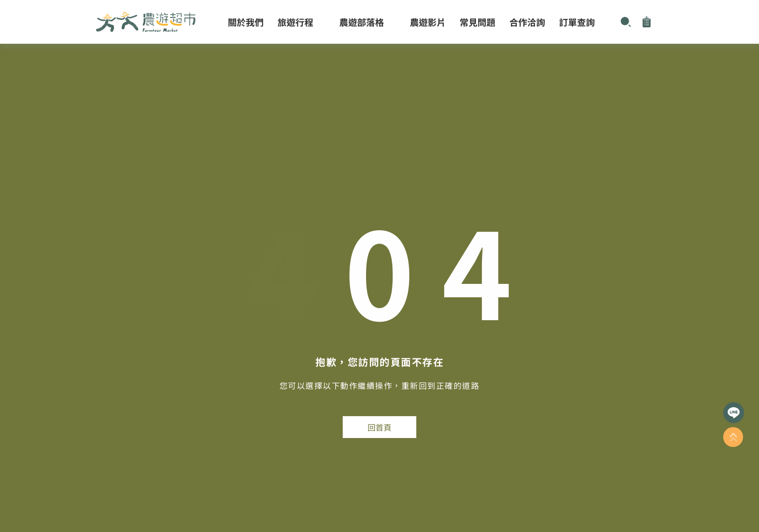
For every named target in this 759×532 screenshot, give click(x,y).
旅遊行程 (301, 22)
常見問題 (477, 22)
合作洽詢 (527, 22)
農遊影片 (428, 22)
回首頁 (379, 427)
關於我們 (246, 22)
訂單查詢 (577, 22)
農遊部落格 (368, 22)
